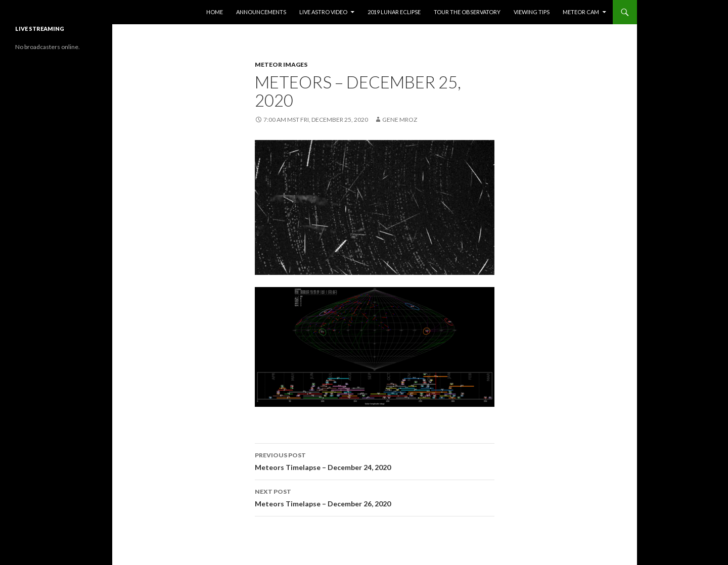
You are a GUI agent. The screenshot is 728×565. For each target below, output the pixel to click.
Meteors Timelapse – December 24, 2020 (375, 460)
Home (215, 12)
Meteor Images (281, 64)
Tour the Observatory (467, 12)
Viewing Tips (532, 12)
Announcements (261, 12)
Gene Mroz (400, 120)
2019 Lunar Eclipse (394, 12)
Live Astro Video (323, 12)
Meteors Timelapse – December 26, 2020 (375, 497)
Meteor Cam (581, 12)
